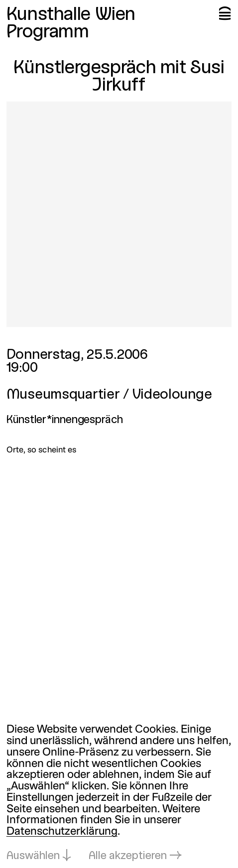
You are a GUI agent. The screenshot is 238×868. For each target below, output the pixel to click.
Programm (48, 33)
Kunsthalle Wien (71, 15)
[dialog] (119, 793)
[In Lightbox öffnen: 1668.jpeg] (119, 214)
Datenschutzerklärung (62, 832)
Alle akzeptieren (128, 856)
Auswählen (33, 856)
